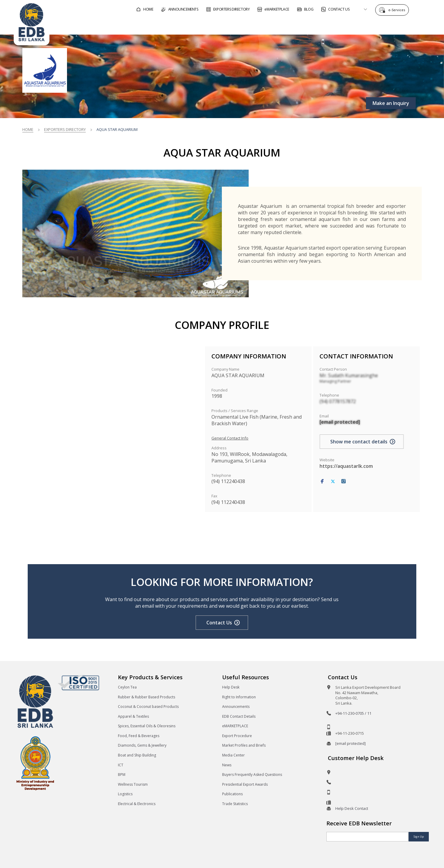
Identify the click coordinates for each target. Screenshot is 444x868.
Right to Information (239, 697)
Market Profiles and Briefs (244, 745)
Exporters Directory (65, 129)
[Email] (367, 837)
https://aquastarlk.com (346, 466)
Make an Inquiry (391, 103)
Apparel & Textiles (133, 716)
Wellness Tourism (133, 784)
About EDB (377, 25)
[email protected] (340, 422)
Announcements (236, 707)
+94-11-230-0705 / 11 (353, 713)
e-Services (398, 10)
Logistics (125, 794)
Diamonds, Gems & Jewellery (142, 745)
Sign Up (419, 837)
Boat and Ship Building (137, 755)
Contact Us (219, 623)
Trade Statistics (235, 804)
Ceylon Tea (127, 687)
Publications (232, 794)
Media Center (233, 755)
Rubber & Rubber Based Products (147, 697)
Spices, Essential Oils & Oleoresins (147, 726)
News (227, 765)
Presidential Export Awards (245, 784)
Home (28, 129)
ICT (121, 765)
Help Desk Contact (352, 808)
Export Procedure (237, 736)
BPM (122, 775)
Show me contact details (359, 442)
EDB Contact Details (239, 716)
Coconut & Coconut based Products (148, 707)
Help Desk (231, 687)
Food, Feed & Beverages (139, 736)
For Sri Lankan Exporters (321, 25)
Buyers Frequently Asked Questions (252, 775)
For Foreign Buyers (255, 25)
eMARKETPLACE (235, 726)
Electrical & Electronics (137, 804)
